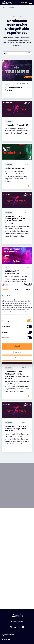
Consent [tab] (6, 289)
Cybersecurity (8, 635)
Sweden (23, 3)
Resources (11, 8)
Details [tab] (17, 289)
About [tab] (28, 289)
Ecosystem (6, 639)
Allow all (17, 346)
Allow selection (17, 352)
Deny (17, 358)
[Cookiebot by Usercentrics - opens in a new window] (24, 284)
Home (5, 8)
